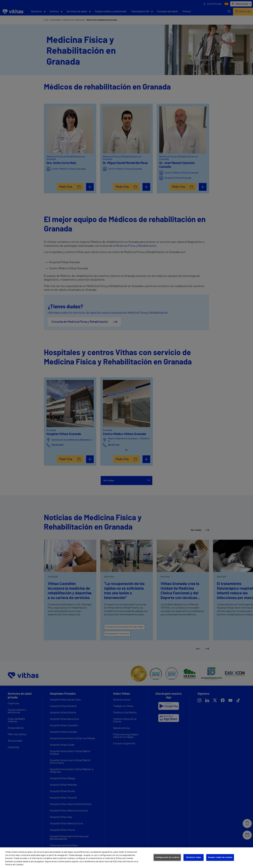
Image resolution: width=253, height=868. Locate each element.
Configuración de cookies (167, 857)
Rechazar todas (194, 857)
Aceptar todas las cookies (220, 857)
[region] (126, 858)
